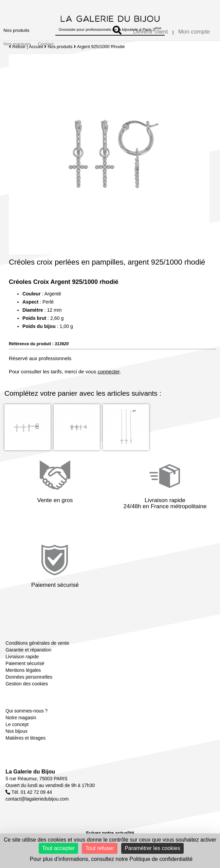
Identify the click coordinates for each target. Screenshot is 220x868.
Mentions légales (23, 670)
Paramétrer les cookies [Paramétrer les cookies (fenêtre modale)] (152, 848)
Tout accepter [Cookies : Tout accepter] (58, 848)
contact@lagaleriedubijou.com (37, 799)
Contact (46, 44)
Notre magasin (21, 718)
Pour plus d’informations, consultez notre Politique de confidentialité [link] (111, 859)
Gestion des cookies (27, 684)
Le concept (17, 724)
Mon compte (194, 32)
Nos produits (16, 30)
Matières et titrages (25, 738)
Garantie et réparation (28, 650)
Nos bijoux (16, 731)
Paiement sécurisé (25, 663)
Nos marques (17, 44)
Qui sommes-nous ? (26, 711)
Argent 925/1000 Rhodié (101, 47)
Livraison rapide (22, 657)
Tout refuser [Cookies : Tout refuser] (99, 848)
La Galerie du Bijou (30, 772)
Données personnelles (29, 677)
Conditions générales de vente (37, 643)
